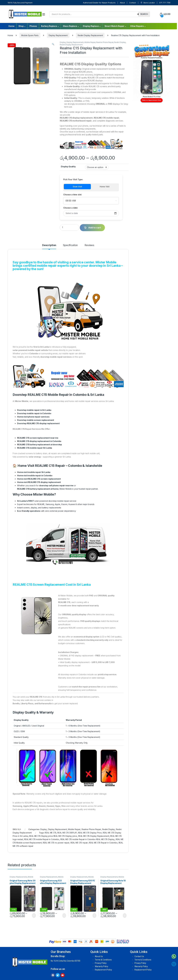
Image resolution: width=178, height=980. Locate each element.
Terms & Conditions (103, 960)
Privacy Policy (101, 963)
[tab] (49, 246)
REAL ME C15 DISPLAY (67, 833)
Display (63, 42)
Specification (70, 245)
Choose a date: (71, 208)
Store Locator (148, 3)
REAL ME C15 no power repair (56, 843)
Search (144, 14)
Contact (133, 3)
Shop (21, 26)
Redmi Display (120, 42)
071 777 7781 (165, 3)
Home (11, 26)
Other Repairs (137, 26)
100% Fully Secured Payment (20, 3)
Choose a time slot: (73, 195)
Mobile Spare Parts (30, 35)
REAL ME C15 (50, 833)
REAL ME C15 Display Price (90, 833)
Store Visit (77, 187)
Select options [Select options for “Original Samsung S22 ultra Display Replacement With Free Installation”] (64, 916)
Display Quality (68, 167)
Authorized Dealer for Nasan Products (99, 3)
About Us (99, 956)
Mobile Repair (90, 42)
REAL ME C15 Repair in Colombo (103, 843)
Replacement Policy (103, 970)
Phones (33, 26)
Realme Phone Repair (105, 42)
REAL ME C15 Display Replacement (94, 836)
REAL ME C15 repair (79, 843)
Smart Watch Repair (114, 26)
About (122, 3)
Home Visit (105, 187)
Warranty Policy (102, 966)
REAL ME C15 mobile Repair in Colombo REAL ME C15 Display (87, 839)
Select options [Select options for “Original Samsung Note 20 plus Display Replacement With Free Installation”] (34, 916)
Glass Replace (70, 26)
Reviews (89, 245)
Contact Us (139, 956)
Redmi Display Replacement (90, 35)
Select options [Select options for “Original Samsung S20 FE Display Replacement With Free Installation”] (94, 916)
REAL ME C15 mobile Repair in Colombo (42, 839)
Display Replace (91, 26)
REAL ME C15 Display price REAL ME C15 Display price (53, 836)
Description (49, 245)
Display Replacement (58, 35)
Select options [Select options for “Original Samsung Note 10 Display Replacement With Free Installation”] (125, 916)
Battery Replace (49, 26)
